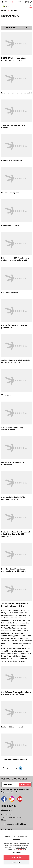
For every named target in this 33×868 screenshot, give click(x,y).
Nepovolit (16, 862)
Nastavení (17, 853)
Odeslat (25, 785)
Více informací (21, 849)
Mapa (3, 820)
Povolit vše (16, 858)
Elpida (4, 11)
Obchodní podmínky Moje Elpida (14, 824)
